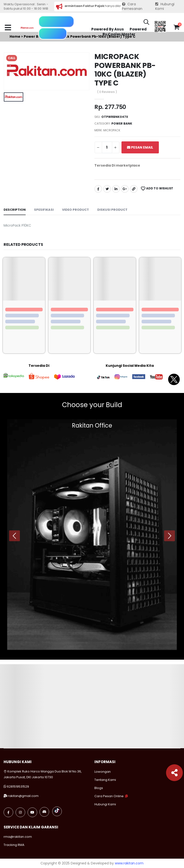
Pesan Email (140, 147)
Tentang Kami (105, 780)
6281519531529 (18, 787)
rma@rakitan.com (18, 837)
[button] (146, 23)
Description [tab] (15, 210)
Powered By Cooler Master (125, 32)
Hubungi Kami (165, 7)
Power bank (122, 124)
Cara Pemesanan (132, 7)
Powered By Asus (108, 29)
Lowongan (103, 772)
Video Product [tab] (75, 210)
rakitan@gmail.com (23, 796)
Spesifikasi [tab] (44, 210)
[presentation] (14, 536)
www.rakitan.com (129, 863)
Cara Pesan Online (109, 796)
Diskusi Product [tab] (112, 210)
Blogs (99, 788)
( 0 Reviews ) (107, 92)
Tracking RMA (14, 845)
